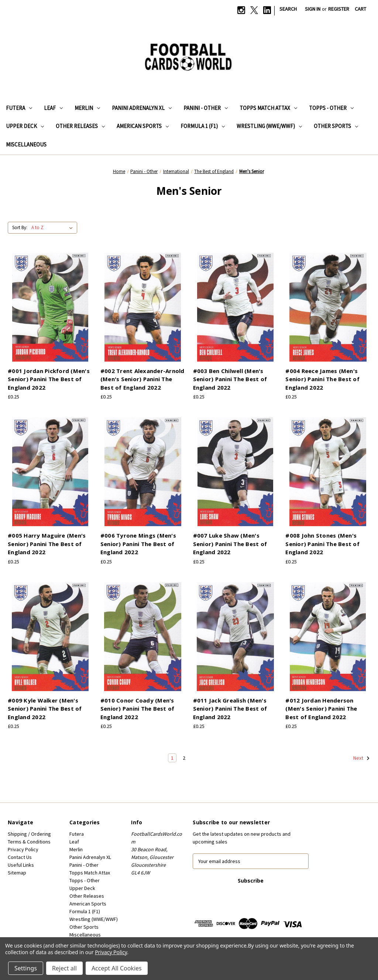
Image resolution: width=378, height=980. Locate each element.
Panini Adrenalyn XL (142, 108)
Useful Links (21, 865)
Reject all (64, 968)
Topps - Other (331, 108)
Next (362, 758)
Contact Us (20, 857)
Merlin (87, 108)
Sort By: (20, 227)
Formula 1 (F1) (203, 126)
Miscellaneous (26, 144)
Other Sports (336, 126)
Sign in (313, 9)
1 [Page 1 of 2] (172, 758)
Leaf (53, 108)
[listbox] (54, 228)
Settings (26, 968)
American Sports (143, 126)
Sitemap (17, 873)
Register (339, 9)
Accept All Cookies (117, 968)
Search (288, 9)
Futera (19, 108)
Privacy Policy (23, 849)
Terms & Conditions (29, 842)
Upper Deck (25, 126)
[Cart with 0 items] (360, 9)
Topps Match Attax (268, 108)
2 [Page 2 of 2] (184, 758)
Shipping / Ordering (29, 834)
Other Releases (80, 126)
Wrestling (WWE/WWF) (269, 126)
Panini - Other (206, 108)
